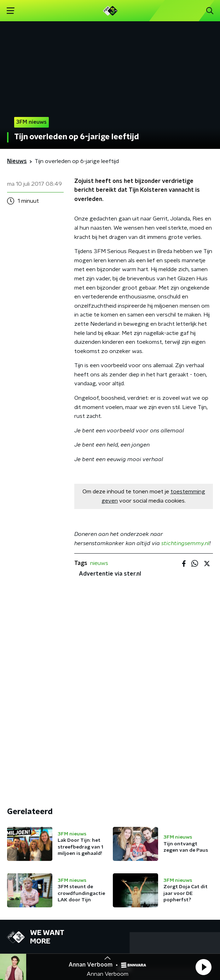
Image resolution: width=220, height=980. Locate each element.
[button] (203, 967)
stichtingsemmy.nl (185, 543)
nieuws (99, 563)
